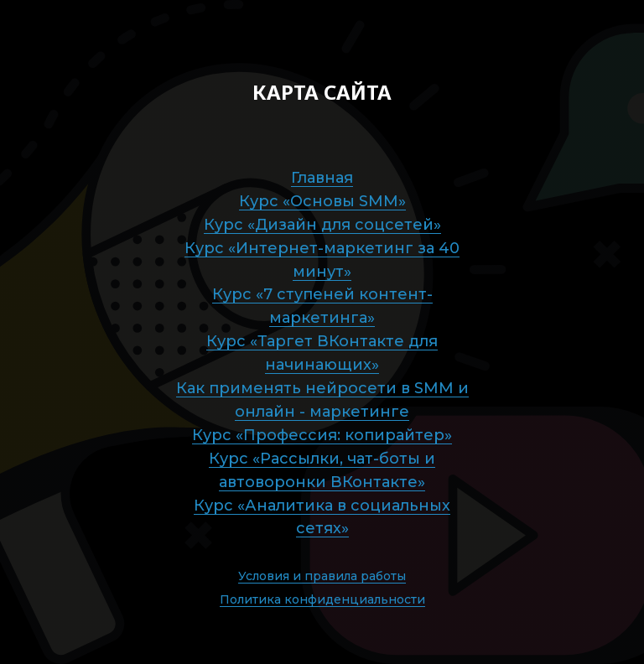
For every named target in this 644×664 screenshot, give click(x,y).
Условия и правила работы (322, 576)
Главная (322, 178)
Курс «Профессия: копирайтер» (322, 435)
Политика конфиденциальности (322, 599)
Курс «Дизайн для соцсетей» (322, 225)
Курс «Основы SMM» (322, 201)
